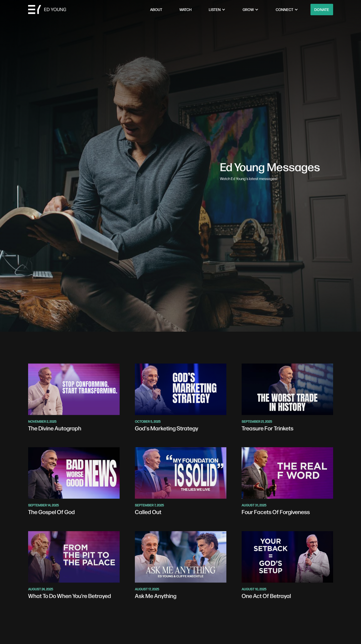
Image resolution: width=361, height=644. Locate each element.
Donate (322, 9)
